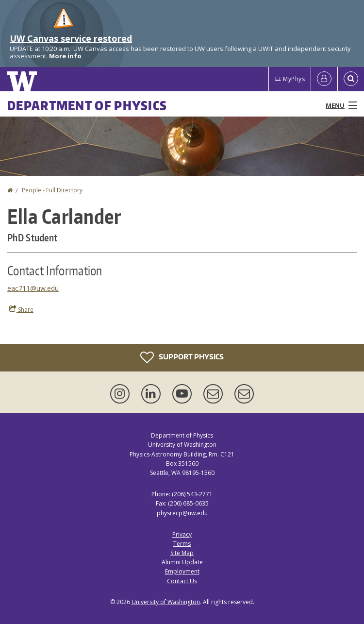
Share (21, 309)
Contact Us (182, 581)
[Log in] (324, 79)
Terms (182, 544)
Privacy (182, 534)
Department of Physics (87, 105)
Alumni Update (182, 562)
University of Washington (166, 602)
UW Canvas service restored (71, 38)
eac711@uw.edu (33, 288)
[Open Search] (351, 79)
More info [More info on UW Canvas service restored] (65, 56)
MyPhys (290, 79)
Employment (182, 571)
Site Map (182, 553)
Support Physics (182, 357)
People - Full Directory (52, 190)
